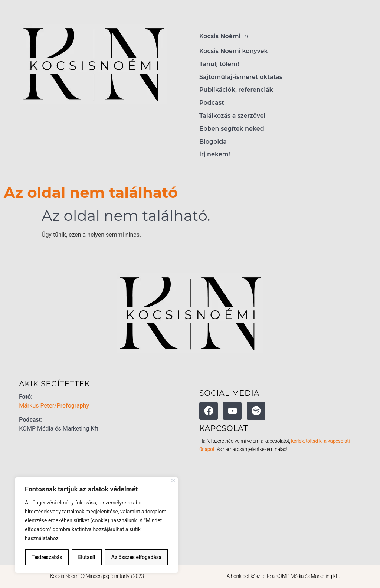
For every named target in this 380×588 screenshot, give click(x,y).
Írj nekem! (215, 154)
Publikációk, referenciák (236, 90)
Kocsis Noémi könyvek (234, 51)
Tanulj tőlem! (219, 64)
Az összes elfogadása (136, 557)
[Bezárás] (173, 481)
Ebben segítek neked (232, 129)
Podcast (212, 103)
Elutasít (87, 557)
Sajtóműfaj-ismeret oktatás (241, 77)
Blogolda (213, 142)
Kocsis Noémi (225, 36)
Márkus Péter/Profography (54, 406)
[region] (96, 525)
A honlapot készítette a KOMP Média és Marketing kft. (283, 576)
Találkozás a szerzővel (232, 116)
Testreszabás (47, 557)
